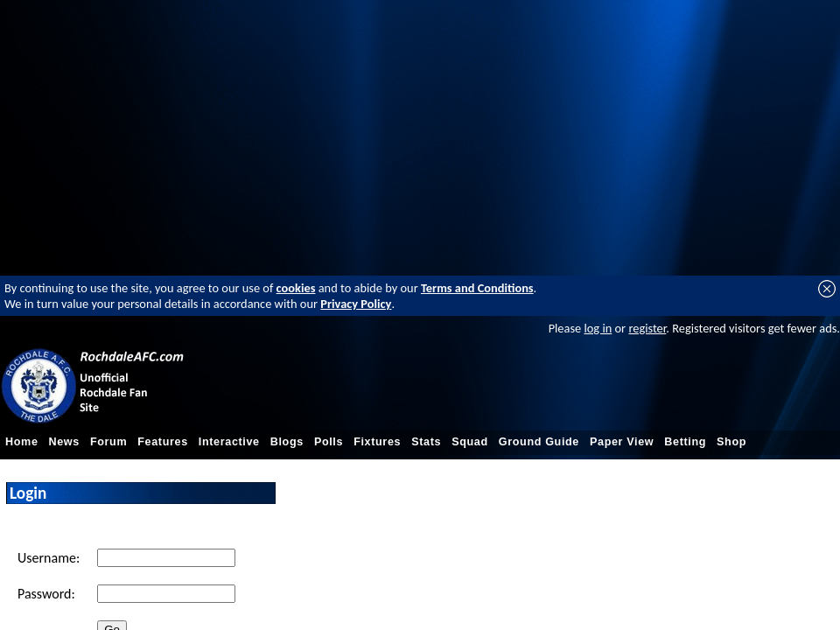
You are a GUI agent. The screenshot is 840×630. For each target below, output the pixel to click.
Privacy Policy (356, 304)
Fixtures (377, 442)
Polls (329, 442)
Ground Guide (539, 442)
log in (598, 328)
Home (22, 442)
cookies (296, 288)
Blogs (287, 442)
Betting (685, 442)
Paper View (622, 442)
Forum (108, 442)
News (64, 442)
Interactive (229, 442)
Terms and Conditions (477, 288)
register (647, 328)
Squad (470, 442)
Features (163, 442)
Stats (426, 442)
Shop (731, 442)
